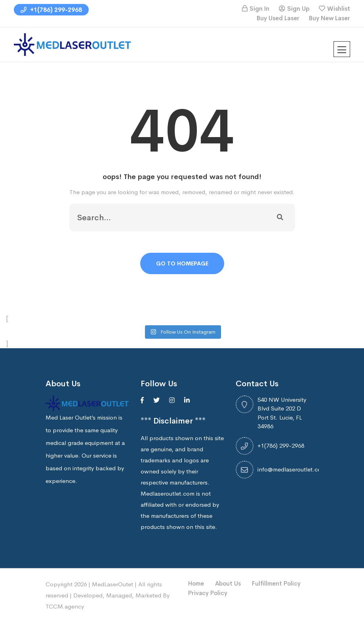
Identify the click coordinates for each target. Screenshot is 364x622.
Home (196, 583)
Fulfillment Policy (276, 583)
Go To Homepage (182, 263)
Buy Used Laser (278, 18)
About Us (228, 583)
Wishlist (339, 9)
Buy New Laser (330, 18)
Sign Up (298, 9)
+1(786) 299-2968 (51, 10)
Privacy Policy (208, 593)
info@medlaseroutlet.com (292, 469)
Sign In (259, 9)
